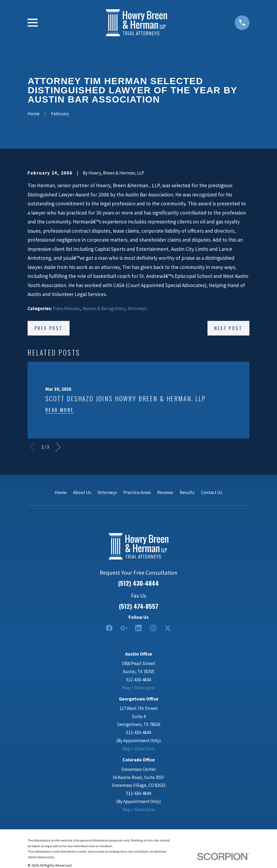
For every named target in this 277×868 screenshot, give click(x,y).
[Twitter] (168, 628)
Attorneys (137, 308)
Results (187, 492)
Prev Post (49, 328)
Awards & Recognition (104, 308)
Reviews (165, 492)
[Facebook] (109, 628)
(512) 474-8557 (139, 606)
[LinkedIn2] (138, 628)
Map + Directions (138, 688)
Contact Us (212, 492)
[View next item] (58, 447)
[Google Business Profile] (124, 628)
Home (61, 492)
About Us (82, 492)
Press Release (66, 308)
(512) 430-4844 (138, 583)
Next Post (228, 328)
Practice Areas (137, 492)
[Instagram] (153, 628)
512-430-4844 (138, 680)
